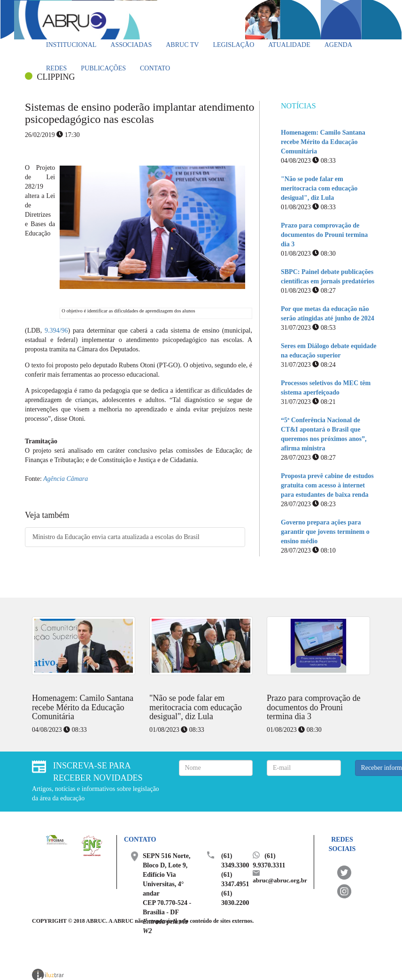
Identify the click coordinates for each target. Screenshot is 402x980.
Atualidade (289, 45)
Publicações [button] (103, 68)
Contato (155, 68)
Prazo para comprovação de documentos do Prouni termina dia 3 (324, 235)
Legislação (233, 45)
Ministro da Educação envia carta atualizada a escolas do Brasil (116, 537)
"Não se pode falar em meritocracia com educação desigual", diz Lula (319, 188)
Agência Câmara (65, 479)
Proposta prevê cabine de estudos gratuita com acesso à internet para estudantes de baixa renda (327, 485)
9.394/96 (56, 330)
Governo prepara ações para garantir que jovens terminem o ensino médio (325, 532)
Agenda (338, 45)
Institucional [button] (71, 45)
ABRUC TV (182, 45)
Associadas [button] (131, 45)
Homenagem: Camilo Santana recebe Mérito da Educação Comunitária (323, 142)
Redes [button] (56, 68)
